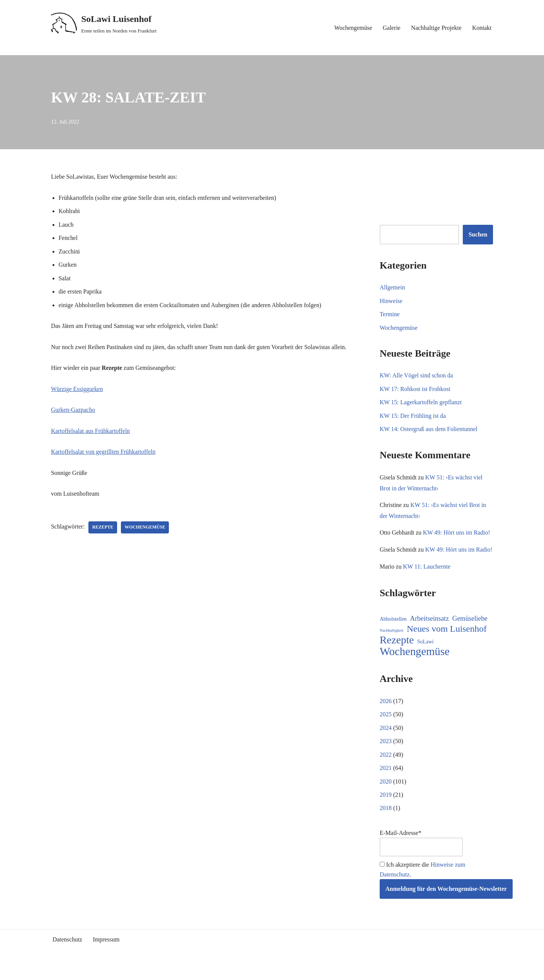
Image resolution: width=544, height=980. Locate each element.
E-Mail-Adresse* (421, 856)
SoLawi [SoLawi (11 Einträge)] (426, 654)
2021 (386, 780)
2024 (386, 740)
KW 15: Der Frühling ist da (413, 416)
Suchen (478, 235)
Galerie (391, 28)
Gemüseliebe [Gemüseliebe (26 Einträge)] (470, 631)
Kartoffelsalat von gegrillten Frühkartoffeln (104, 452)
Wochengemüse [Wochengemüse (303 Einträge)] (415, 663)
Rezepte (103, 528)
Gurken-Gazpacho (73, 410)
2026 (386, 713)
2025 (386, 726)
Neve (57, 971)
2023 (386, 753)
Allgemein (393, 287)
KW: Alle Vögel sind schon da (416, 376)
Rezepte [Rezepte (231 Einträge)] (397, 652)
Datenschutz (67, 952)
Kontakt (482, 28)
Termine (390, 315)
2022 (386, 767)
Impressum (106, 952)
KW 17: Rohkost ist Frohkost (415, 389)
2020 (386, 794)
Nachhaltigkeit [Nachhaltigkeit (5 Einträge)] (392, 642)
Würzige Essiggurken (77, 389)
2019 (386, 807)
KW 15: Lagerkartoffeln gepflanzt (421, 403)
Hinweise (391, 301)
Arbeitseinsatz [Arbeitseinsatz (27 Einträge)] (429, 631)
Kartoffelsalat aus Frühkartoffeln (91, 432)
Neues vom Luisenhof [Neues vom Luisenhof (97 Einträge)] (447, 641)
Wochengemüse (353, 28)
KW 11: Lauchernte (427, 578)
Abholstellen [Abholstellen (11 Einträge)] (393, 631)
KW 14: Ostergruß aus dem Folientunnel (429, 429)
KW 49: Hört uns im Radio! (457, 533)
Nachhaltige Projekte (436, 28)
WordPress (119, 971)
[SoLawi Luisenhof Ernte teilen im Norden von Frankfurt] (104, 24)
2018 (386, 820)
